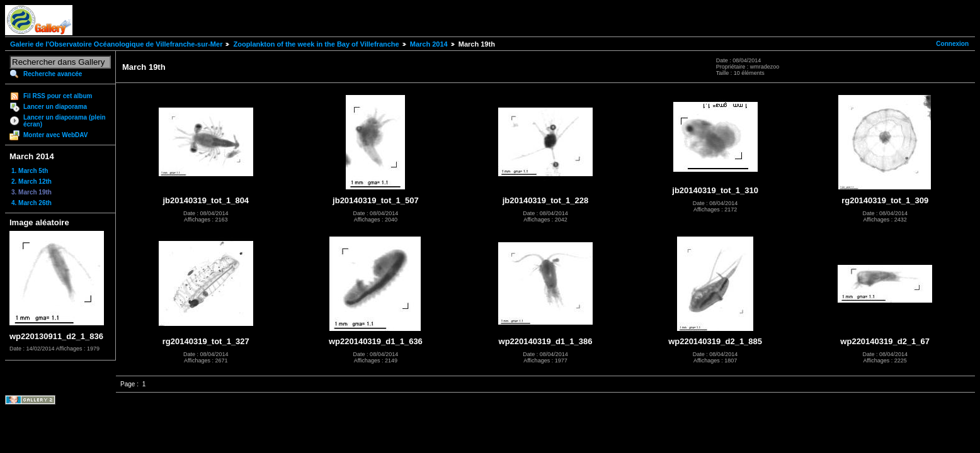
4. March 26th (31, 203)
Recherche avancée (53, 74)
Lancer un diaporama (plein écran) (65, 121)
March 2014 (429, 44)
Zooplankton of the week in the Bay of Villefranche (316, 44)
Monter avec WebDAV (55, 135)
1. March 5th (30, 171)
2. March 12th (31, 182)
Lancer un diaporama (55, 107)
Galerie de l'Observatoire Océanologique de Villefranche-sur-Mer (116, 44)
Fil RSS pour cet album (58, 96)
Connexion (952, 44)
